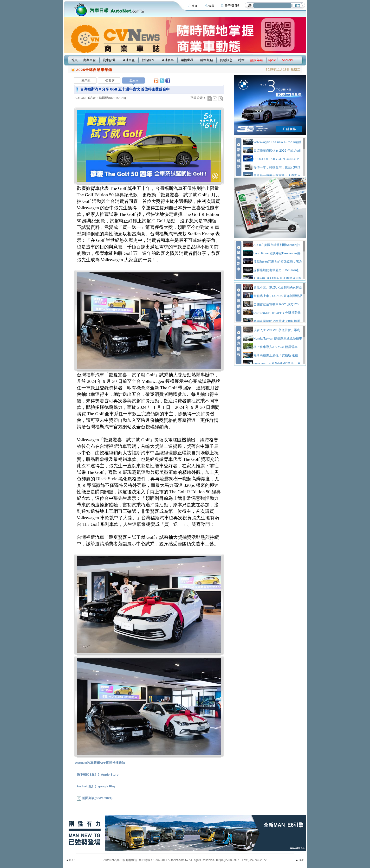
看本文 (134, 81)
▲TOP (70, 860)
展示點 (86, 81)
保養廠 (110, 81)
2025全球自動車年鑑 (94, 70)
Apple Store (110, 775)
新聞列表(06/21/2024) (95, 798)
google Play (107, 786)
